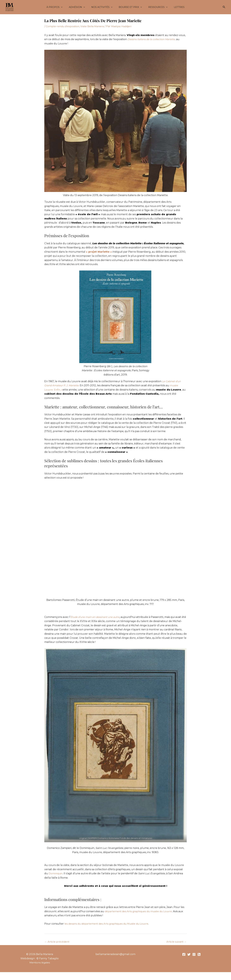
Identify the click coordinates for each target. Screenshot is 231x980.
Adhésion (80, 7)
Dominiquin (56, 873)
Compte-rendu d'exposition (63, 26)
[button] (65, 7)
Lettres (175, 7)
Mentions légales (40, 963)
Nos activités (103, 7)
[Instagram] (194, 955)
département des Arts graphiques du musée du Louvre (140, 911)
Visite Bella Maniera (94, 26)
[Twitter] (189, 955)
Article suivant (176, 942)
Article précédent (57, 942)
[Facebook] (184, 955)
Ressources (155, 7)
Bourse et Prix (130, 7)
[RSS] (199, 955)
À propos (59, 7)
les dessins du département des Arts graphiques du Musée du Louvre (108, 924)
